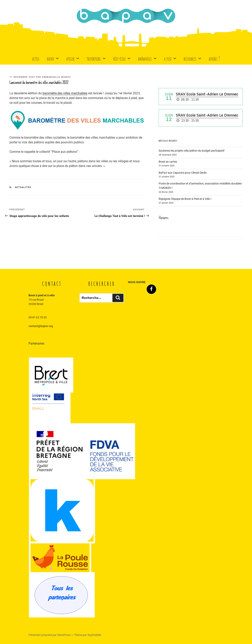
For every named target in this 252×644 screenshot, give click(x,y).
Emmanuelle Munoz (57, 77)
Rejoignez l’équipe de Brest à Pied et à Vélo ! (185, 199)
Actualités (23, 187)
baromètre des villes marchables (65, 93)
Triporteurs (97, 58)
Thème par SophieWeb (88, 635)
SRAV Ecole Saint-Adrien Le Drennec (207, 94)
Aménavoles (148, 58)
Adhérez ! (214, 58)
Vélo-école (122, 58)
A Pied (171, 58)
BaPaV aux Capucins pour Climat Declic (183, 173)
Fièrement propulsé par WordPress (50, 635)
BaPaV (53, 58)
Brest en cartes (168, 162)
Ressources (193, 58)
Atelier (73, 58)
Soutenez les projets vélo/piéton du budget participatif (192, 151)
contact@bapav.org (41, 326)
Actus (36, 58)
